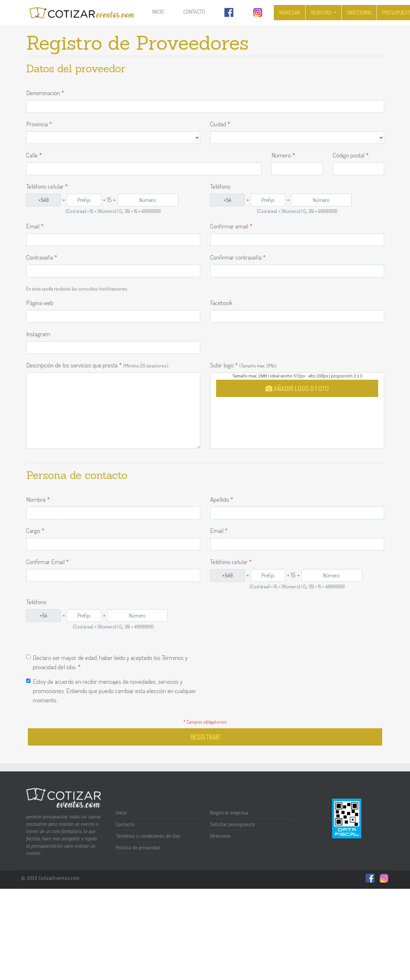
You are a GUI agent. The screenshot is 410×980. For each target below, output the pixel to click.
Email (35, 226)
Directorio (359, 13)
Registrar (205, 737)
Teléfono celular (47, 186)
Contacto (194, 12)
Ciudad (220, 124)
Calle (34, 155)
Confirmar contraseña (238, 257)
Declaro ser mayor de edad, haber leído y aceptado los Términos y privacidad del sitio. (110, 662)
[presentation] (261, 675)
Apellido (222, 499)
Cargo (35, 530)
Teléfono (220, 186)
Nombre (38, 499)
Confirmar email (231, 226)
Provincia (39, 124)
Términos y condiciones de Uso (148, 836)
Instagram (38, 334)
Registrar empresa (229, 813)
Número (283, 155)
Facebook (221, 303)
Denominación (45, 93)
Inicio (162, 11)
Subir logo (243, 365)
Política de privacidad (138, 848)
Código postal (351, 155)
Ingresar (290, 13)
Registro (322, 13)
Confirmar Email (48, 562)
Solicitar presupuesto (233, 824)
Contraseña (42, 257)
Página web (40, 303)
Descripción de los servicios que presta (97, 365)
